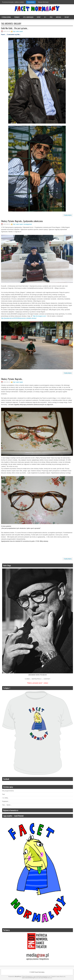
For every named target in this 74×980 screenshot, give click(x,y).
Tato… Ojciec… (7, 805)
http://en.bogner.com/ (39, 316)
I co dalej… (6, 798)
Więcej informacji (43, 2)
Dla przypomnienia (8, 791)
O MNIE (27, 679)
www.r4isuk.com (61, 977)
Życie (51, 17)
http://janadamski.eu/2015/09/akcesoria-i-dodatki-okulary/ (19, 318)
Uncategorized (28, 224)
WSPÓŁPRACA (37, 679)
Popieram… (6, 801)
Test (3, 794)
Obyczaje (59, 17)
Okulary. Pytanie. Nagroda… (12, 379)
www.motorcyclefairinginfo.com (30, 978)
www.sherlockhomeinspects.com (42, 977)
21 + (45, 17)
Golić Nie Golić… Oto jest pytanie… (15, 28)
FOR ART (67, 17)
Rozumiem (31, 2)
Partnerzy (6, 930)
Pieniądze (17, 17)
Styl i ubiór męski (28, 17)
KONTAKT (47, 679)
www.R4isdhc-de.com (46, 978)
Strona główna (6, 17)
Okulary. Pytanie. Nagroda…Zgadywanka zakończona (22, 221)
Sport (39, 17)
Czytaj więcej (68, 215)
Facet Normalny (39, 972)
